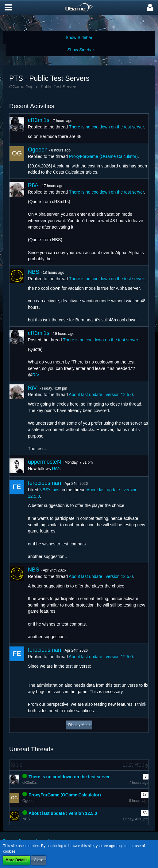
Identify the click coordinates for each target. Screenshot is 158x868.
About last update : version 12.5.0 (101, 395)
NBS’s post (50, 490)
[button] (8, 8)
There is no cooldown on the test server (106, 127)
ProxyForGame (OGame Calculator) (103, 156)
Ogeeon (38, 150)
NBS (34, 272)
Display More (79, 725)
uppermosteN (44, 462)
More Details (16, 860)
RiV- (33, 185)
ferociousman (44, 483)
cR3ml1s (39, 120)
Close (39, 860)
